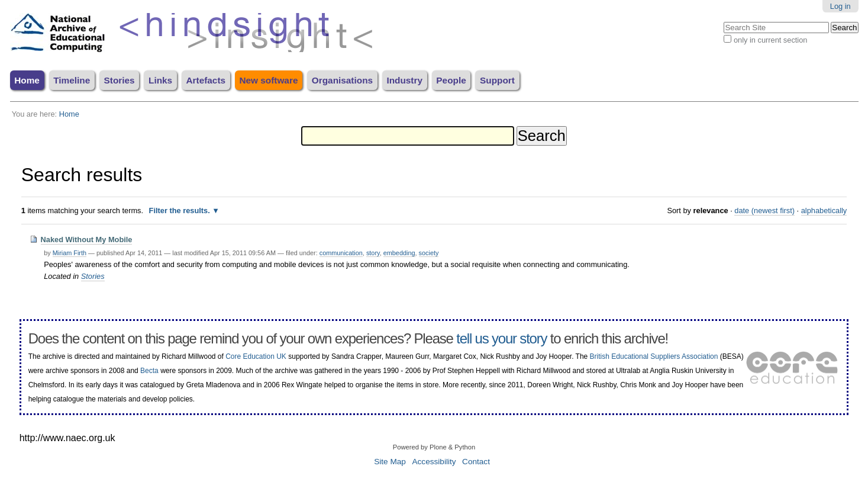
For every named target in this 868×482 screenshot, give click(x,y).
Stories (120, 80)
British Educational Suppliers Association (654, 356)
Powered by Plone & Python (434, 447)
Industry (404, 80)
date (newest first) (764, 211)
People (451, 80)
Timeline (72, 80)
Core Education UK (256, 356)
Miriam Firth (70, 253)
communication (341, 253)
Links (160, 80)
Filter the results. (181, 211)
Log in (840, 6)
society (429, 253)
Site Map (390, 462)
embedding (399, 253)
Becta (149, 371)
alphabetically (824, 211)
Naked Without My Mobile (87, 240)
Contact (476, 462)
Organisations (342, 80)
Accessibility (434, 462)
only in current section (770, 40)
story (373, 253)
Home (27, 80)
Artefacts (206, 80)
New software (268, 80)
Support (497, 80)
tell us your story (501, 338)
